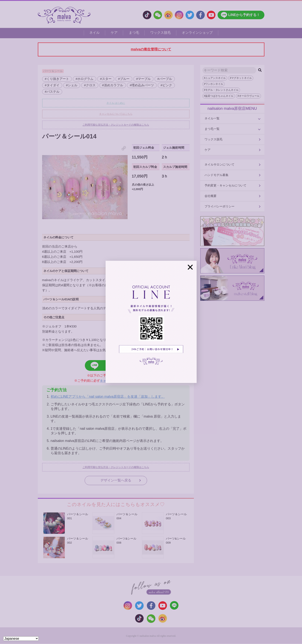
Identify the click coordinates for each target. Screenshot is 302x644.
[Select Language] (21, 639)
